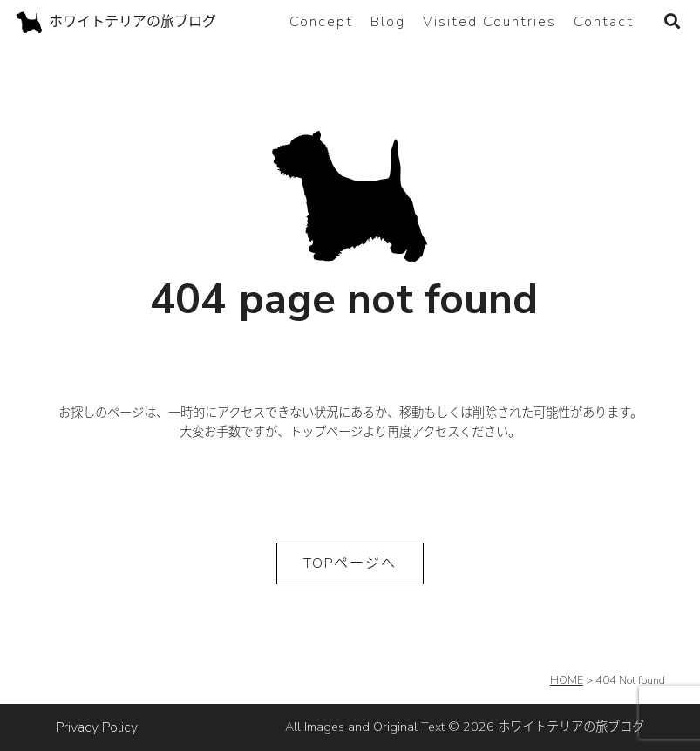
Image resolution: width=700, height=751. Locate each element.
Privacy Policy (97, 727)
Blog (388, 22)
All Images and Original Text (465, 727)
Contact (604, 22)
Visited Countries (489, 22)
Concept (321, 22)
